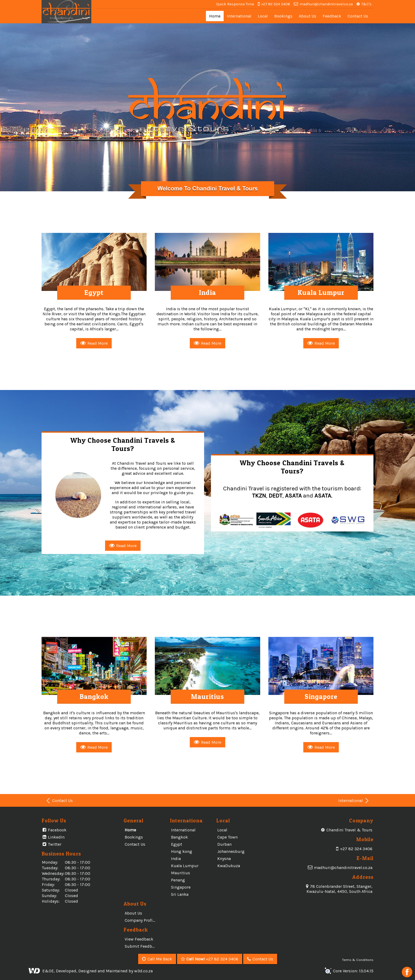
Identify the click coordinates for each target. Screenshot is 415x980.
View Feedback (139, 939)
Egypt (177, 844)
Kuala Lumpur (185, 866)
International (239, 16)
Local (263, 16)
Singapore (181, 887)
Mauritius (181, 873)
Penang (178, 880)
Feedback (332, 16)
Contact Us (358, 16)
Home (215, 16)
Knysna (224, 859)
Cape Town (227, 837)
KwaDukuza (229, 866)
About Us (308, 16)
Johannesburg (231, 851)
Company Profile (140, 920)
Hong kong (182, 851)
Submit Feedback (142, 946)
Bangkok (179, 837)
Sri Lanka (180, 894)
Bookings (283, 16)
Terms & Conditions (358, 960)
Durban (224, 844)
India (176, 859)
